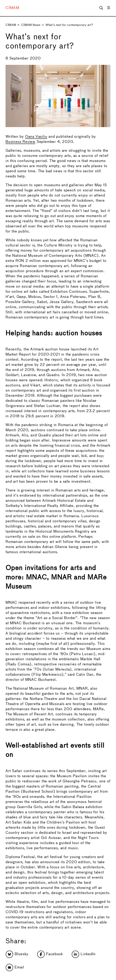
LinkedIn (84, 954)
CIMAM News (31, 25)
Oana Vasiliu (36, 137)
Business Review (20, 142)
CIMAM (12, 8)
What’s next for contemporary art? (69, 25)
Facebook (50, 954)
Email (15, 968)
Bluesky (17, 954)
